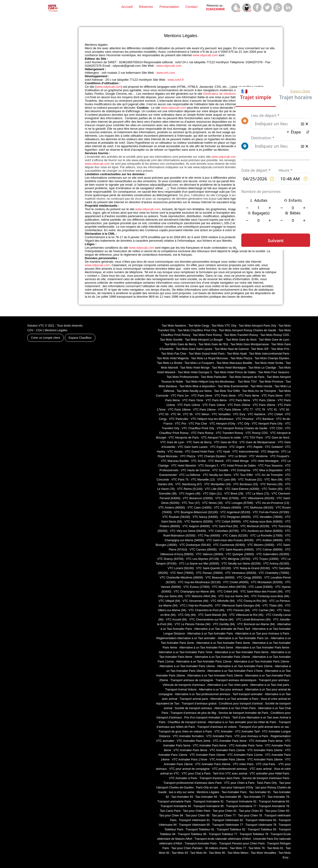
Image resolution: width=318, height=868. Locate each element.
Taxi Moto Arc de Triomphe (259, 391)
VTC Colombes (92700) (224, 531)
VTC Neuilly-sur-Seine (217, 475)
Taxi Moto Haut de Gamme (232, 349)
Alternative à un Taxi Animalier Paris (210, 634)
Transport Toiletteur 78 (254, 834)
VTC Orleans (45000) (227, 508)
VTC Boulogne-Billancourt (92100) (196, 512)
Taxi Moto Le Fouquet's (199, 363)
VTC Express (219, 447)
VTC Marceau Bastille (175, 461)
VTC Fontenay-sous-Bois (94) (270, 596)
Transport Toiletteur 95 (192, 834)
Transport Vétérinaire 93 (261, 820)
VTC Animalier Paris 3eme (230, 741)
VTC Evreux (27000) (197, 587)
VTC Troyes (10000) (266, 559)
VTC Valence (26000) (210, 554)
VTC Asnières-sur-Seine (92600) (262, 531)
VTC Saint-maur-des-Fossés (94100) (230, 540)
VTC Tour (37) (191, 503)
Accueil (127, 7)
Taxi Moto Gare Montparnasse (250, 344)
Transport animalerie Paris (174, 802)
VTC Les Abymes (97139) (202, 559)
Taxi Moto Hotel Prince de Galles (235, 372)
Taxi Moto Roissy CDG (275, 335)
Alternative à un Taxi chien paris (228, 685)
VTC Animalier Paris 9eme (190, 750)
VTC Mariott (216, 461)
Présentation (169, 7)
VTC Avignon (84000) (196, 526)
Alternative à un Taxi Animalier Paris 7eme (185, 652)
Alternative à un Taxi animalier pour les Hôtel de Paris (242, 722)
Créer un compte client (45, 338)
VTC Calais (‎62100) (235, 536)
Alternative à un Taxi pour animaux (221, 690)
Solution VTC (36, 326)
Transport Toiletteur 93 (262, 830)
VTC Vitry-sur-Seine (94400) (188, 531)
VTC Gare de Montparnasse (257, 442)
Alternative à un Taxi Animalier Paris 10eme (222, 657)
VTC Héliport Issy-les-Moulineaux (212, 419)
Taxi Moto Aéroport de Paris (247, 377)
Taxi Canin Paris (170, 811)
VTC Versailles (221, 414)
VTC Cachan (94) (263, 610)
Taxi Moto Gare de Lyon (274, 340)
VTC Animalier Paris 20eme (213, 764)
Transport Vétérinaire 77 (228, 825)
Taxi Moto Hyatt (237, 354)
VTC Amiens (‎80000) (172, 508)
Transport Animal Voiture (181, 690)
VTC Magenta (270, 452)
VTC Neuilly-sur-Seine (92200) (241, 564)
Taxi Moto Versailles (263, 853)
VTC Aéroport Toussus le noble (221, 438)
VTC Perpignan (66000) (235, 517)
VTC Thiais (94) (273, 606)
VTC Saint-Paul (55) (225, 526)
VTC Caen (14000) (200, 508)
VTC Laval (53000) (261, 587)
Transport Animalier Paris (201, 844)
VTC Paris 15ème (239, 405)
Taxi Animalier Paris (234, 792)
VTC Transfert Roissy (230, 433)
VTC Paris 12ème (189, 405)
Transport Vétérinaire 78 (261, 825)
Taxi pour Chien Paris (197, 811)
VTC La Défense (190, 475)
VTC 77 (248, 410)
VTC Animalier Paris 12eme (227, 750)
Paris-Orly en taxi (207, 788)
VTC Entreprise (240, 470)
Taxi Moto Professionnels (183, 377)
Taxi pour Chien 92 (251, 811)
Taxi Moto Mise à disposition (197, 386)
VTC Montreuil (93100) (255, 526)
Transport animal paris (194, 699)
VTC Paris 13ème (214, 405)
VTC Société (220, 470)
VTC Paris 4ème (249, 396)
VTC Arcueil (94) (176, 620)
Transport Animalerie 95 (209, 806)
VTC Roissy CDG (257, 433)
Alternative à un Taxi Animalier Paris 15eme (245, 666)
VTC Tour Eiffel (243, 475)
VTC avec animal (261, 769)
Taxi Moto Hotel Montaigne (229, 368)
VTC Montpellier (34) (218, 484)
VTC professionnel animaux (230, 769)
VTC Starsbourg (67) (189, 484)
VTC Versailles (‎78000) (268, 517)
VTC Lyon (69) (226, 480)
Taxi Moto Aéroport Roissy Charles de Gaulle (248, 330)
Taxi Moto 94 (198, 853)
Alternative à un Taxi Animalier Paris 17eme (235, 671)
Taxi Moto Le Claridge (262, 368)
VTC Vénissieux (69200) (241, 573)
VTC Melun (202, 414)
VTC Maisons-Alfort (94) (200, 596)
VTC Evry (239, 414)
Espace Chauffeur (80, 338)
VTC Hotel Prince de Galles (238, 466)
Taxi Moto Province (271, 382)
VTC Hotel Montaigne (265, 461)
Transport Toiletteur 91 (200, 830)
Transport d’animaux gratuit (199, 704)
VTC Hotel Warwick (184, 466)
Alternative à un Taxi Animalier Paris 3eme (223, 643)
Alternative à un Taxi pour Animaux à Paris (262, 634)
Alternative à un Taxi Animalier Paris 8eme (242, 652)
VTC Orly (244, 424)
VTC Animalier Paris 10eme (265, 750)
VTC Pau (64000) (209, 536)
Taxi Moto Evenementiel (233, 386)
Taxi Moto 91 (275, 848)
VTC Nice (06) (273, 480)
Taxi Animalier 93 (182, 797)
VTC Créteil (275, 414)
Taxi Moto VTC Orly (224, 326)
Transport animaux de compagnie (192, 680)
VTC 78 (260, 410)
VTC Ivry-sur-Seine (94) (234, 596)
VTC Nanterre (256, 414)
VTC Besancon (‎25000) (198, 498)
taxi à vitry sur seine (181, 792)
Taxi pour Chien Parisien (187, 848)
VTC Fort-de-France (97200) (271, 512)
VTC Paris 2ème (202, 396)
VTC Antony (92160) (276, 564)
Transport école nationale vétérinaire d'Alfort (223, 839)
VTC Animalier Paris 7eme (246, 746)
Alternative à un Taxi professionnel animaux (203, 694)
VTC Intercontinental (245, 452)
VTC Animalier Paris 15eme (207, 755)
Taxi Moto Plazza (241, 358)
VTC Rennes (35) (271, 484)
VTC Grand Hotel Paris (200, 452)
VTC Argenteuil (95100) (235, 512)
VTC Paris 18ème (179, 410)
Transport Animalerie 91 (209, 802)
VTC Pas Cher (198, 424)
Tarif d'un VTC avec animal (230, 774)
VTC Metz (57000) (227, 498)
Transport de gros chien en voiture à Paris (185, 732)
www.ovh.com (166, 73)
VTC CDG (276, 428)
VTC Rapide (255, 447)
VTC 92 (284, 410)
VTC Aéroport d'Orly (222, 424)
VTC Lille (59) (214, 489)
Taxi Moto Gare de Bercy (180, 344)
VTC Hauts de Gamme (195, 470)
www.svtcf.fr (176, 80)
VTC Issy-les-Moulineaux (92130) (199, 582)
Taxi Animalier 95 (230, 797)
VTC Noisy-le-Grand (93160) (252, 568)
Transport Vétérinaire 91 (194, 820)
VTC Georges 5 (208, 466)
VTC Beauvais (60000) (220, 578)
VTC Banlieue (265, 419)
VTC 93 (164, 414)
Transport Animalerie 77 (241, 806)
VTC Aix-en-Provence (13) (272, 503)
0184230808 (215, 7)
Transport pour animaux (274, 680)
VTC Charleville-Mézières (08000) (181, 578)
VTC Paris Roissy (202, 433)
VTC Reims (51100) (190, 489)
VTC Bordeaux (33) (245, 484)
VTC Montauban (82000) (267, 582)
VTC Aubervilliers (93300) (273, 554)
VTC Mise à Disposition (268, 470)
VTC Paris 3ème (225, 396)
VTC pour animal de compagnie (189, 769)
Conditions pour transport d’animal (241, 704)
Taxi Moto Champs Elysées (272, 358)
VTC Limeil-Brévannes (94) (253, 620)
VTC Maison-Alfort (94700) (229, 587)
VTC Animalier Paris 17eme (190, 760)
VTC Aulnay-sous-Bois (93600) (263, 522)
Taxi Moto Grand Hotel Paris (207, 354)
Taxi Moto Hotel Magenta (173, 358)
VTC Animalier (223, 732)
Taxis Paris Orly (267, 783)
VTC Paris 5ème (272, 396)
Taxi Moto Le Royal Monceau (209, 358)
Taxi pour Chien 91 (225, 811)
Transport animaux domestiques (236, 680)
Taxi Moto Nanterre (174, 326)
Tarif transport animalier (248, 694)
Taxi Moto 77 (238, 848)
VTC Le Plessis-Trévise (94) (193, 624)
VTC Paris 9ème (240, 400)
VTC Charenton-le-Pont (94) (207, 610)
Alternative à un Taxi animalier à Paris (234, 699)
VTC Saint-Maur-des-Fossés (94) (261, 592)
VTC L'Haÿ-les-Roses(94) (196, 606)
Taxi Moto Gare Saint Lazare (194, 349)
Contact (191, 7)
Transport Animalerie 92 (241, 802)
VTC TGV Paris (253, 438)
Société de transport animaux (193, 708)
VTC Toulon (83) (272, 489)
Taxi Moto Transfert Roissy (241, 335)
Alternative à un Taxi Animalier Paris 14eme (187, 666)
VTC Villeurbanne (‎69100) (258, 498)
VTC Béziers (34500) (261, 545)
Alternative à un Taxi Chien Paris (235, 708)
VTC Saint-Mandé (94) (213, 615)
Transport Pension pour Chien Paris (242, 844)
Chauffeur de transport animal (187, 722)
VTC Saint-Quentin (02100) (214, 568)
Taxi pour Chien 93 (277, 811)
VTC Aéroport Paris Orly (267, 424)
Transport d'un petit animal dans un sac (264, 727)
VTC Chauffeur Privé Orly (198, 428)
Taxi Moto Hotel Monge (195, 368)
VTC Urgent (237, 447)
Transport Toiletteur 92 (231, 830)
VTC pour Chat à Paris (196, 774)
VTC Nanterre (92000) (199, 522)
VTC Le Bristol (237, 456)
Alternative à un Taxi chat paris (270, 685)
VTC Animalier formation (188, 736)
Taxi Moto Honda (261, 386)
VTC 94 (176, 414)
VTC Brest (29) (234, 494)
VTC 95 (188, 414)
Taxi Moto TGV (247, 382)
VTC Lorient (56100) (181, 568)
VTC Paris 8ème (216, 400)
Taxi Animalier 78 (278, 797)
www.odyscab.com (205, 55)
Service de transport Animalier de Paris (243, 713)
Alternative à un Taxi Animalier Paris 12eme (204, 662)
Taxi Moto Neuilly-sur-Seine (194, 391)
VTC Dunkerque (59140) (195, 545)
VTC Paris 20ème (229, 410)
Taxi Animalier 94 (206, 797)
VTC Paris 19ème (204, 410)
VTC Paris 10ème (264, 400)
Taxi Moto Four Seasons (274, 372)
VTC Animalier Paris (219, 736)
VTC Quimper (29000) (240, 554)
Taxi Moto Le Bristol (170, 363)
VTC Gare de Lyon (172, 442)
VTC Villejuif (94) (169, 601)
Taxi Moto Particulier (214, 377)
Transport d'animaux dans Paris (220, 778)
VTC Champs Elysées (212, 456)
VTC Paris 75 (180, 480)
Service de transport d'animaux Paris (266, 778)
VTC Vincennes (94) (195, 601)
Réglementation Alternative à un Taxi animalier (186, 638)
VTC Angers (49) (190, 494)
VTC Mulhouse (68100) (259, 508)
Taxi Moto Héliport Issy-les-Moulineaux (210, 382)
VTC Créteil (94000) (228, 522)
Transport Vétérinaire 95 (194, 825)
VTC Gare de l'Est (226, 442)
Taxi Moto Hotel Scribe (269, 363)
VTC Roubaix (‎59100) (176, 517)
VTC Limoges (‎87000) (239, 503)
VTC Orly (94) (187, 615)
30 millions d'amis (216, 848)
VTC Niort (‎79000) (182, 573)
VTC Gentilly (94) (224, 624)
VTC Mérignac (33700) (236, 559)
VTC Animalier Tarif (247, 732)
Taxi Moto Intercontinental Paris (269, 354)
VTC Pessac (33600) (209, 573)
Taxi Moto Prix (280, 349)
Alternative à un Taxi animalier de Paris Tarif (222, 629)
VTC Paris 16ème (264, 405)
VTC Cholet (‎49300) (236, 582)
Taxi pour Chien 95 (197, 816)
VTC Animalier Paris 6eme (210, 746)
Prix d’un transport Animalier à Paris (207, 718)
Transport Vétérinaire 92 (228, 820)
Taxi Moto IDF (260, 349)
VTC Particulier (179, 419)
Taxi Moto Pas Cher (174, 354)
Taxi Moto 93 (180, 853)
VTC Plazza (188, 456)
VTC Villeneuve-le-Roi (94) (246, 615)
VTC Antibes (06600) (269, 540)
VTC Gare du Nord (277, 438)
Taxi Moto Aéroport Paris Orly (258, 326)
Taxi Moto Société (171, 340)
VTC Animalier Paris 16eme (227, 760)
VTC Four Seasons (270, 466)
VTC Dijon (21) (212, 494)
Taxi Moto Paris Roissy (207, 335)
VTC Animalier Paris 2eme (194, 741)
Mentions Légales (56, 330)
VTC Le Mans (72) (258, 494)
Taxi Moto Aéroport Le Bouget (204, 340)
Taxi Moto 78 (256, 848)
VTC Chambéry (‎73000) (274, 573)
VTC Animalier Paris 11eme (245, 755)
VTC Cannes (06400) (203, 550)
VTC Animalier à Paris (183, 778)
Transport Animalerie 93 (274, 802)
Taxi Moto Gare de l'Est (213, 344)
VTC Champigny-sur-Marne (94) (194, 592)
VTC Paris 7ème (193, 400)
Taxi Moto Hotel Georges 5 (195, 372)
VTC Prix (181, 424)
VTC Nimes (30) (212, 503)
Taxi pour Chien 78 (250, 816)
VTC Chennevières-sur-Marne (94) (211, 620)
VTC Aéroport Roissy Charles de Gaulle (242, 428)
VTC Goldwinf (274, 447)
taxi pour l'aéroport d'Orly (237, 788)
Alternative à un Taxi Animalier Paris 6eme (262, 648)
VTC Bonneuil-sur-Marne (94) (256, 624)
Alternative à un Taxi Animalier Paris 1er (243, 638)
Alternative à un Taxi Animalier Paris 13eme (262, 662)
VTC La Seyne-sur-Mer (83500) (199, 564)
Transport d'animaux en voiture (217, 727)
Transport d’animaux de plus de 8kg (193, 713)
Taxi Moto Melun (238, 853)
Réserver (146, 7)
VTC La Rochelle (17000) (266, 536)
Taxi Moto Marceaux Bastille (234, 363)
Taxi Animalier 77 (254, 797)
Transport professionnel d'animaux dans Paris (193, 783)
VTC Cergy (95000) (249, 578)
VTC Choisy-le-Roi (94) (252, 601)
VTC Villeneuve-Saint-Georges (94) (238, 606)
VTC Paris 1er (180, 396)
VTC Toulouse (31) (250, 480)
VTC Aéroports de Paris (184, 438)
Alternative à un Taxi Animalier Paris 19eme (215, 676)
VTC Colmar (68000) (269, 550)
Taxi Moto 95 (217, 853)
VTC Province (245, 419)
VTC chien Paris (243, 764)
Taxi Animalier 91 (260, 792)
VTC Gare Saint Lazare (193, 447)
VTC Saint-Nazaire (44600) (236, 550)
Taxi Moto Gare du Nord (241, 340)
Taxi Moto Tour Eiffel (227, 391)
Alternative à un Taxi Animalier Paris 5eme (206, 648)
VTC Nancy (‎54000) (205, 517)
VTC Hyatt (223, 452)
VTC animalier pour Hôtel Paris (269, 774)
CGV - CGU (35, 330)
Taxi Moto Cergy (199, 326)
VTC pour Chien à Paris (239, 783)
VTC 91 (272, 410)
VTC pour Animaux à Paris (251, 736)
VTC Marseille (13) (203, 480)
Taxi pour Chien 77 (224, 816)
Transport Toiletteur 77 (223, 834)
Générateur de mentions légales (225, 94)
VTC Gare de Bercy (199, 442)
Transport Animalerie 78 (274, 806)
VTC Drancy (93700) (170, 559)
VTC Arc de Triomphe (269, 475)
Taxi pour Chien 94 (171, 816)
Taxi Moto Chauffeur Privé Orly (197, 330)
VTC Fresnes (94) (238, 610)
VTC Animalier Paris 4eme (266, 741)
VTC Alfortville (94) (223, 601)
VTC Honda (175, 452)
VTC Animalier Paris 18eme (265, 760)
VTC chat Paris (266, 764)
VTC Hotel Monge (237, 461)
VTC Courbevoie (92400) (229, 545)
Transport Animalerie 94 (176, 806)
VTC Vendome (258, 456)
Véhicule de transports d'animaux (184, 685)
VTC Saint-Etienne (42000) (242, 489)
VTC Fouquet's (280, 456)
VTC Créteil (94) (227, 592)
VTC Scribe (199, 461)
